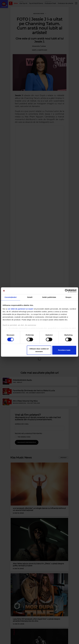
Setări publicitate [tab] (49, 297)
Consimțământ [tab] (11, 297)
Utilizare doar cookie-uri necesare (39, 350)
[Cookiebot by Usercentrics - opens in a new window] (67, 291)
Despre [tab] (68, 297)
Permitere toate (64, 350)
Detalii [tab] (30, 297)
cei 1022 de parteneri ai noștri (20, 309)
